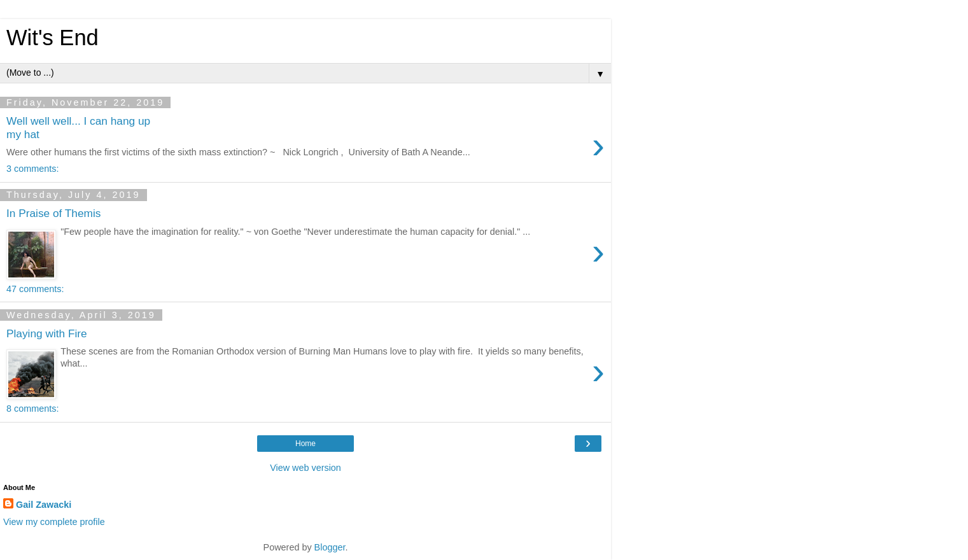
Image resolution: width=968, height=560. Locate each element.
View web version (305, 468)
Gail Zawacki (44, 505)
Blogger (330, 547)
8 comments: (32, 409)
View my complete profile (54, 522)
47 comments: (35, 289)
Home (305, 444)
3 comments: (32, 169)
